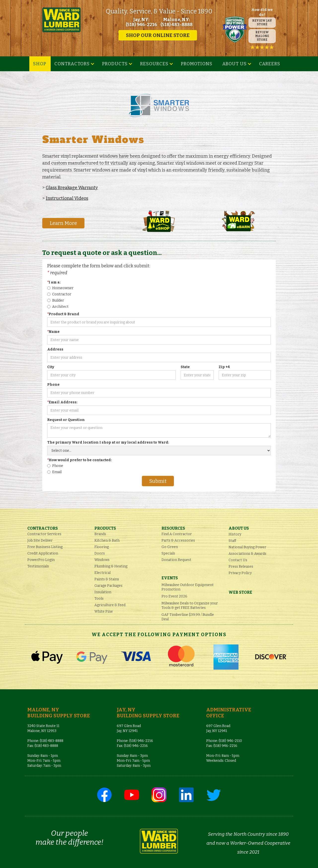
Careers (270, 64)
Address (55, 349)
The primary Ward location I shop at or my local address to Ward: (108, 442)
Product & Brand (63, 314)
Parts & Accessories (178, 540)
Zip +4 (224, 367)
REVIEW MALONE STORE (262, 36)
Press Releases (241, 567)
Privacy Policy (240, 573)
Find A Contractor (177, 534)
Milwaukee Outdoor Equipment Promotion (188, 587)
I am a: (54, 282)
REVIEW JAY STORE (262, 22)
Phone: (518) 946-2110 (224, 741)
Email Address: (62, 402)
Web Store (240, 592)
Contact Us (238, 560)
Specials (168, 553)
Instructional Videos (67, 198)
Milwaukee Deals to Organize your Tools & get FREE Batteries (190, 606)
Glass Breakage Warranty (72, 188)
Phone (53, 385)
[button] (75, 64)
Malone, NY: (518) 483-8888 (177, 22)
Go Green (170, 547)
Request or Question (66, 420)
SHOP (40, 64)
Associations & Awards (247, 554)
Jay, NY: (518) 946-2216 (141, 22)
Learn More (63, 223)
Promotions (197, 64)
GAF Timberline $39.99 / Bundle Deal (188, 617)
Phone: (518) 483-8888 (45, 741)
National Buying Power (247, 547)
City (51, 367)
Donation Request (176, 560)
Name (53, 332)
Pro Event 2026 (174, 596)
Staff (232, 541)
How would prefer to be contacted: (79, 460)
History (235, 534)
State (185, 367)
